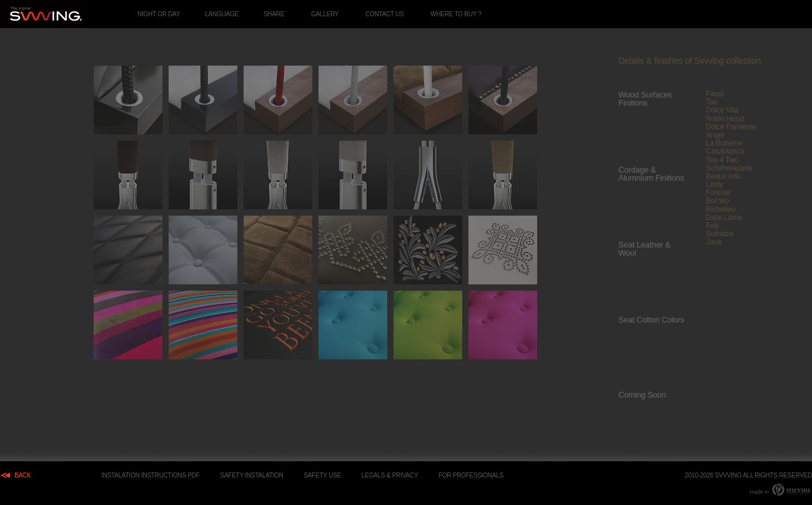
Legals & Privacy (390, 475)
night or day (159, 14)
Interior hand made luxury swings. (44, 14)
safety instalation (252, 475)
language (222, 14)
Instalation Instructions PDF (151, 475)
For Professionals (471, 475)
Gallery (325, 14)
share (274, 14)
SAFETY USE (322, 475)
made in (781, 489)
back (22, 475)
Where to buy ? (456, 14)
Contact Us (385, 14)
